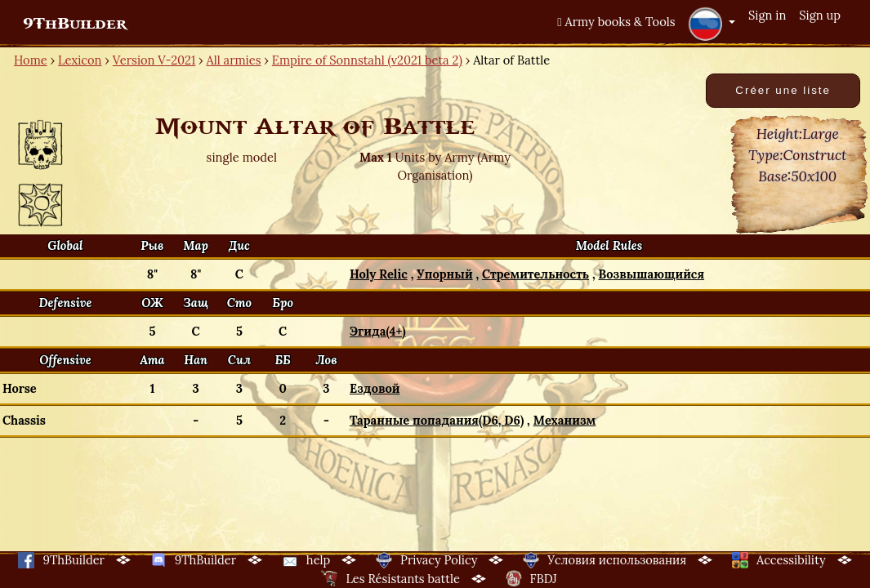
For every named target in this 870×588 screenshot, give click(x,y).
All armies (234, 60)
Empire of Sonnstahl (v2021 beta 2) (367, 60)
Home (31, 60)
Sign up (820, 15)
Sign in (767, 15)
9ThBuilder (75, 24)
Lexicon (80, 60)
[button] (712, 24)
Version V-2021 (154, 60)
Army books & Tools (616, 22)
